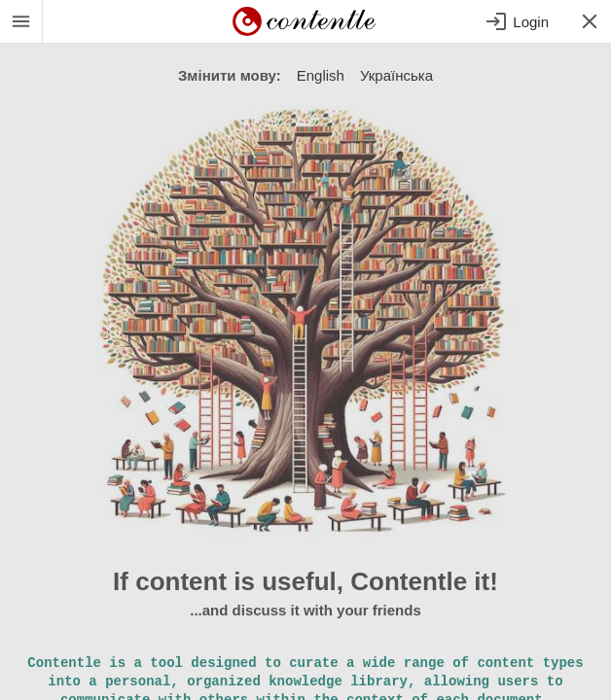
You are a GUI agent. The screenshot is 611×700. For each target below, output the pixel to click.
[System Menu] (21, 21)
